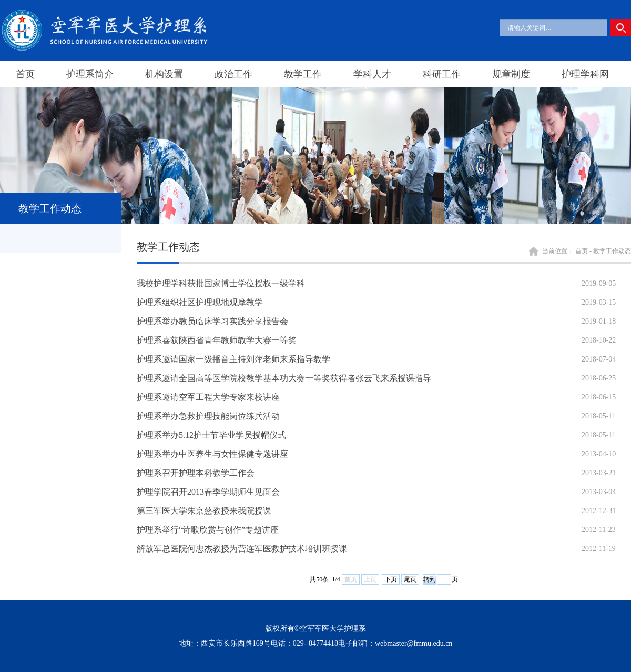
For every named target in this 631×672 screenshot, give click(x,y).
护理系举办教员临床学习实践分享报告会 (212, 321)
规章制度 (511, 74)
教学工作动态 (612, 251)
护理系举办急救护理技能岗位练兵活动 (208, 416)
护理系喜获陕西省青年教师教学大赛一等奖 (217, 340)
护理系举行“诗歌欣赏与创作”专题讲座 (208, 530)
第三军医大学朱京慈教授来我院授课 (204, 511)
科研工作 (442, 74)
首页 (25, 74)
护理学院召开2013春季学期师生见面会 (208, 492)
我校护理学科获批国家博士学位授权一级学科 (221, 283)
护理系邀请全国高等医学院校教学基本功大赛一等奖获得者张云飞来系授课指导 (284, 378)
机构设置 (164, 74)
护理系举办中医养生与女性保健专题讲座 (212, 454)
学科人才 (372, 74)
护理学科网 (585, 74)
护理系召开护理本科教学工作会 (196, 473)
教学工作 (303, 74)
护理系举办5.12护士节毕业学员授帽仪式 (211, 435)
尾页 (410, 579)
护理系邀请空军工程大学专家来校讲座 (208, 397)
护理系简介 (90, 74)
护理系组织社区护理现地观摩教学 (200, 302)
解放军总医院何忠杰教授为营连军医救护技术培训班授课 (242, 549)
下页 (391, 579)
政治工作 (233, 74)
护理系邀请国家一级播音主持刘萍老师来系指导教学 (233, 359)
